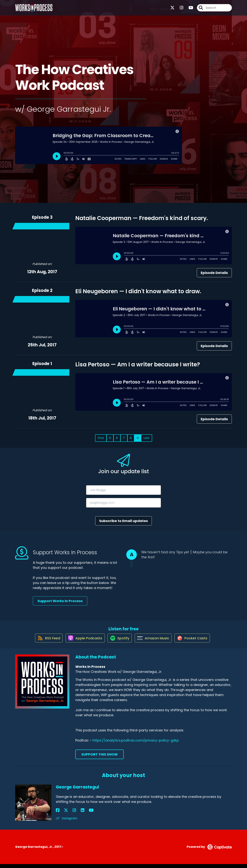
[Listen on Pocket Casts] (196, 642)
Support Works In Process (60, 601)
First (101, 438)
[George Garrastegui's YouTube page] (76, 814)
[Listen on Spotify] (119, 642)
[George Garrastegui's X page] (62, 814)
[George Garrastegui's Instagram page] (67, 814)
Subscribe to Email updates (123, 521)
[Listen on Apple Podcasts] (82, 642)
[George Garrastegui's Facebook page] (58, 814)
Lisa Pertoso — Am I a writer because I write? (138, 364)
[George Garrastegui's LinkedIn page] (71, 814)
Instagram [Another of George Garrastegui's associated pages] (67, 822)
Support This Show (100, 758)
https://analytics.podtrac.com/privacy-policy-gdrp (136, 744)
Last (147, 438)
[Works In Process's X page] (172, 9)
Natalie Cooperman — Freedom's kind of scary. (142, 218)
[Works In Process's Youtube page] (189, 9)
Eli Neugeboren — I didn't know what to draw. (138, 291)
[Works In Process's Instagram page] (179, 9)
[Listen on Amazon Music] (155, 642)
